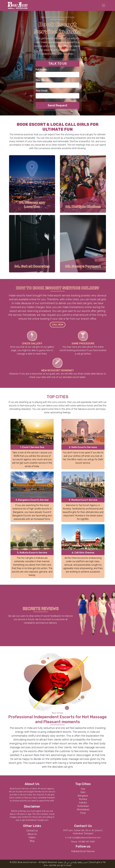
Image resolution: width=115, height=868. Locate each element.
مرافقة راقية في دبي (75, 862)
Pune (83, 813)
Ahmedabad (83, 809)
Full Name (41, 69)
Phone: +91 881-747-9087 (83, 842)
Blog (32, 841)
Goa (83, 789)
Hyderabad (83, 806)
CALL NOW (58, 325)
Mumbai (83, 799)
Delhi (83, 792)
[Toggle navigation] (103, 5)
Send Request (58, 105)
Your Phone (42, 80)
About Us (32, 834)
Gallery (32, 837)
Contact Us (32, 831)
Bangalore (83, 796)
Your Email (42, 91)
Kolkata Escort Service (83, 851)
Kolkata (83, 803)
